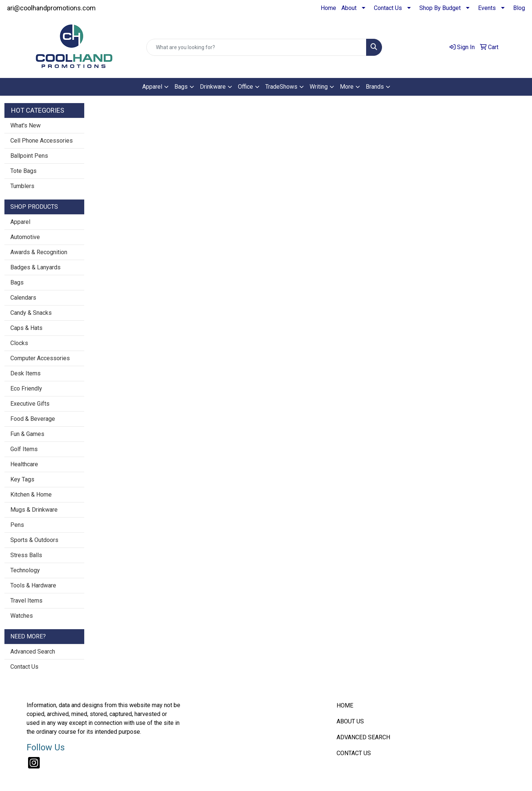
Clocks (19, 343)
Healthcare (24, 464)
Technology (25, 570)
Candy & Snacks (31, 313)
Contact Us (388, 8)
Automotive (25, 237)
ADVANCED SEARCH (363, 737)
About (349, 8)
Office (245, 87)
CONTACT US (354, 753)
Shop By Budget (440, 8)
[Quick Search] (256, 47)
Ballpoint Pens (29, 156)
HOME (345, 705)
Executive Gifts (30, 404)
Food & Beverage (33, 419)
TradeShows (281, 87)
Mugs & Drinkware (34, 510)
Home (328, 8)
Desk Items (25, 373)
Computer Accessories (40, 358)
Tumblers (22, 186)
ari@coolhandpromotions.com (51, 8)
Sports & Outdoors (34, 540)
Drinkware (213, 87)
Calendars (23, 298)
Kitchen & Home (31, 495)
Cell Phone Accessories (42, 141)
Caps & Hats (26, 328)
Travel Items (26, 601)
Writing (319, 87)
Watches (22, 616)
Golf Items (24, 449)
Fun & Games (27, 434)
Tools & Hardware (33, 585)
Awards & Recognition (39, 252)
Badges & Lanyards (35, 267)
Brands (375, 87)
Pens (17, 525)
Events (487, 8)
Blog (519, 8)
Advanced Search (33, 652)
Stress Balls (26, 555)
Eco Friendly (26, 388)
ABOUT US (350, 721)
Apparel (152, 87)
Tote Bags (23, 171)
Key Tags (22, 479)
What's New (25, 125)
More (347, 87)
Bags (181, 87)
